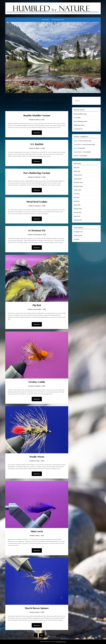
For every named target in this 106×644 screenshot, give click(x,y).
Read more (37, 133)
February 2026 (78, 175)
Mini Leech (37, 531)
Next (42, 635)
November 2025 (78, 186)
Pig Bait (37, 305)
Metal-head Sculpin (37, 202)
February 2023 (78, 220)
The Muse (45, 20)
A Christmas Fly (37, 230)
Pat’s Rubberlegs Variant (37, 173)
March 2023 (77, 216)
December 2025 (78, 182)
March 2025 (77, 205)
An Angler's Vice (78, 232)
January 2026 (77, 179)
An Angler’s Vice (58, 20)
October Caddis (37, 382)
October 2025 (77, 190)
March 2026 (77, 171)
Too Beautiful (81, 148)
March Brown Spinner (37, 608)
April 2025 (77, 201)
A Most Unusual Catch (85, 141)
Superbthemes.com (61, 642)
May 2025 (76, 197)
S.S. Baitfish (37, 144)
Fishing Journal (78, 236)
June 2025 (77, 194)
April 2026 (77, 168)
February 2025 (78, 209)
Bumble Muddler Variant (37, 115)
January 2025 (77, 212)
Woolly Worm (37, 457)
